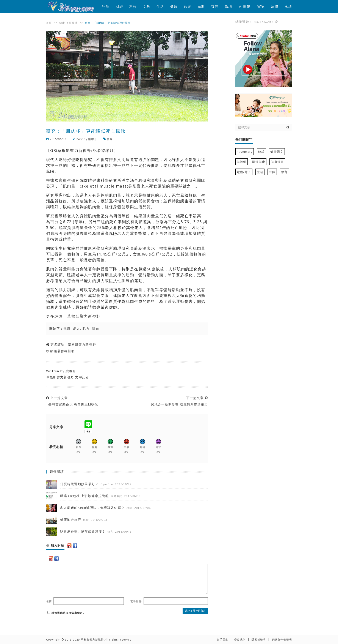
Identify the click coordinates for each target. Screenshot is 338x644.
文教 (147, 6)
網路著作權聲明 (62, 351)
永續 (288, 6)
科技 (133, 6)
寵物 (261, 6)
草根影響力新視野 (84, 316)
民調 (201, 6)
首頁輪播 (72, 23)
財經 (119, 6)
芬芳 (215, 6)
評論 (106, 6)
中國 (272, 172)
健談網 (242, 162)
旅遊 (188, 6)
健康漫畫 (277, 162)
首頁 (49, 23)
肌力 (86, 328)
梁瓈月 (92, 139)
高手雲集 (222, 640)
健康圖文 (277, 152)
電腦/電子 (244, 172)
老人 (77, 328)
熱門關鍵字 (244, 140)
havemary (245, 152)
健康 (174, 6)
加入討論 (55, 546)
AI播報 (245, 6)
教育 (284, 172)
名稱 (49, 601)
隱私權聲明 (259, 640)
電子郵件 (136, 601)
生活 (160, 6)
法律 (275, 6)
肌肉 (95, 328)
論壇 (228, 6)
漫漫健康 (259, 162)
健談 (261, 152)
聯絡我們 (240, 640)
